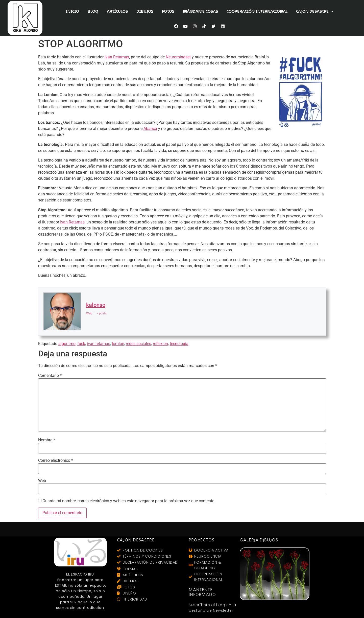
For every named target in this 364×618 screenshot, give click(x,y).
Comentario (50, 376)
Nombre (47, 440)
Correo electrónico (56, 461)
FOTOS (168, 11)
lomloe (118, 344)
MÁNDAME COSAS (200, 11)
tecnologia (179, 344)
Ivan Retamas (72, 222)
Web (42, 481)
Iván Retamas (117, 57)
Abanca (150, 129)
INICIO (72, 11)
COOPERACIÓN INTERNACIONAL (257, 11)
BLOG (93, 11)
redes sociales (138, 344)
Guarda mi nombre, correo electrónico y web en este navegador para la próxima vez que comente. (129, 501)
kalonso (96, 305)
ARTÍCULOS (117, 11)
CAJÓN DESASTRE (315, 12)
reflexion (160, 344)
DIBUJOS (145, 11)
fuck (81, 344)
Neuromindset (178, 57)
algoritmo (67, 344)
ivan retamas (99, 344)
